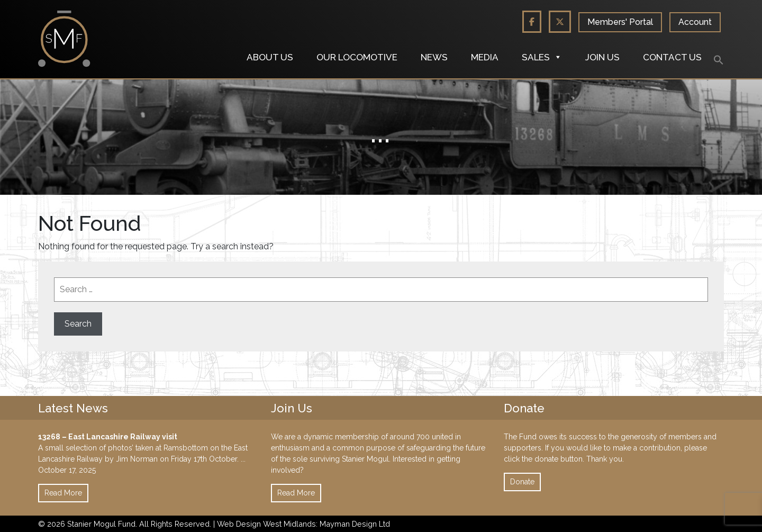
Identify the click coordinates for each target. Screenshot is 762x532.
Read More (63, 493)
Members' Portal (620, 22)
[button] (719, 59)
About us (270, 57)
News (434, 57)
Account (695, 22)
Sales (542, 57)
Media (485, 57)
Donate (522, 482)
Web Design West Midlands (266, 524)
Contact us (672, 57)
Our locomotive (357, 57)
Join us (602, 57)
